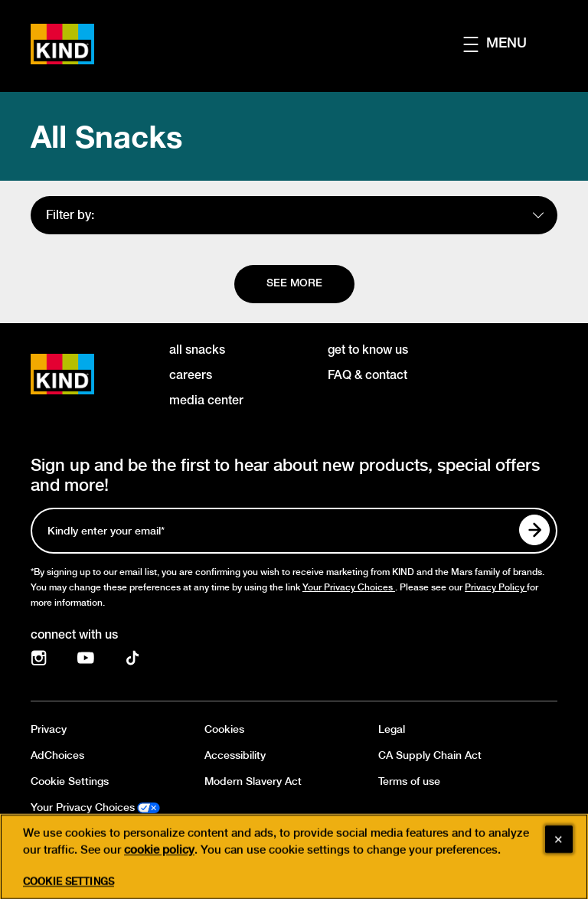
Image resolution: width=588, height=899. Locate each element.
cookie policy (159, 871)
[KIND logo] (85, 374)
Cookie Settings (70, 781)
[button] (510, 44)
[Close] (559, 860)
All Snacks (106, 136)
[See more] (294, 284)
